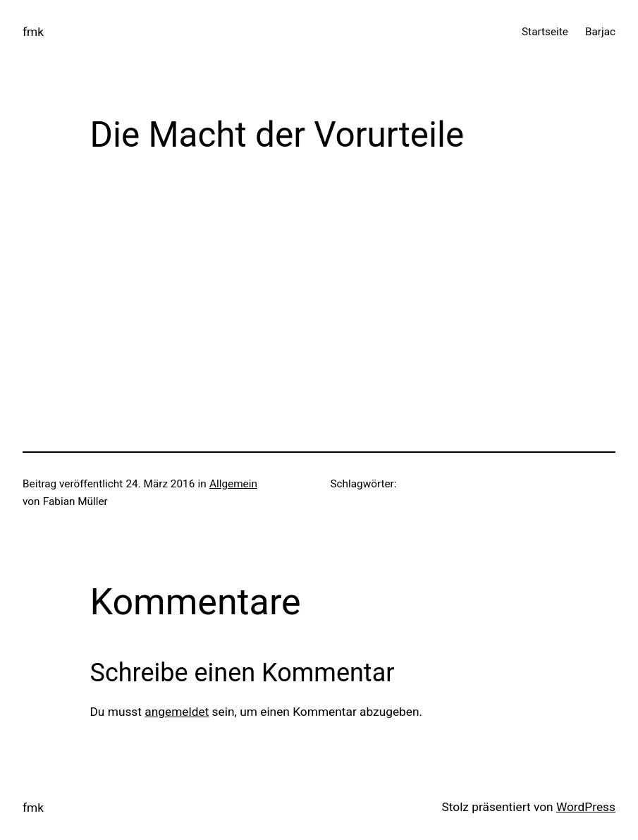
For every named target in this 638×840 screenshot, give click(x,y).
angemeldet (177, 712)
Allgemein (233, 484)
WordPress (586, 807)
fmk (33, 32)
